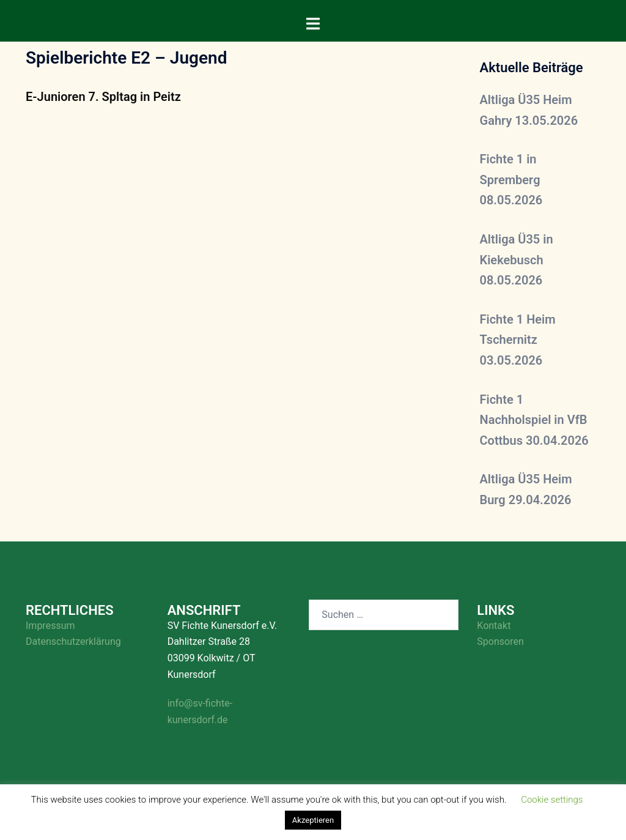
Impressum (50, 626)
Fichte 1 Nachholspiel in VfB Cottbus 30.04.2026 (534, 420)
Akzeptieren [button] (313, 820)
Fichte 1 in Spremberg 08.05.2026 (511, 180)
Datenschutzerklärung (73, 641)
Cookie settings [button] (552, 800)
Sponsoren (500, 641)
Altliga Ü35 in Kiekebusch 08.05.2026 (517, 260)
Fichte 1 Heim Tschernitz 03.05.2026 (518, 340)
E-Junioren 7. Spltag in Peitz (103, 97)
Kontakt (494, 626)
